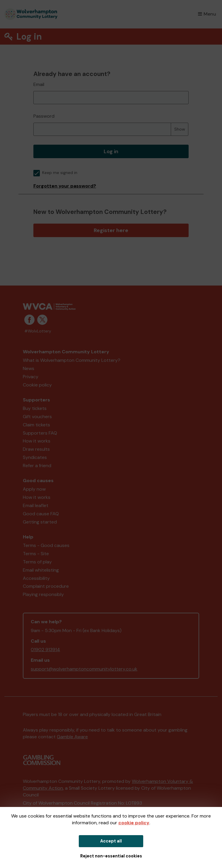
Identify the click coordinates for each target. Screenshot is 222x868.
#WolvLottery (38, 331)
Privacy (31, 377)
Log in (111, 151)
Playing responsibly (43, 594)
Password (44, 116)
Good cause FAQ (41, 514)
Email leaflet (36, 505)
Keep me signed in (55, 173)
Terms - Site (36, 554)
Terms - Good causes (46, 545)
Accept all (111, 841)
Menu (207, 14)
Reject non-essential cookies (111, 856)
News (29, 368)
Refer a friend (37, 466)
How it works (37, 441)
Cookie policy (37, 385)
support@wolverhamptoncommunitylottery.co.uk (84, 669)
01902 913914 (45, 650)
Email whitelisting (41, 570)
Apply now (34, 489)
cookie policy (134, 823)
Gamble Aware (72, 737)
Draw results (36, 449)
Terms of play (37, 562)
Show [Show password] (180, 129)
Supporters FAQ (40, 433)
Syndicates (35, 457)
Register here (111, 230)
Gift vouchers (37, 417)
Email (39, 84)
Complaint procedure (46, 586)
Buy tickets (35, 408)
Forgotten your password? (65, 186)
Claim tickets (36, 425)
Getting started (40, 522)
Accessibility (36, 578)
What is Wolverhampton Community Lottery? (72, 360)
